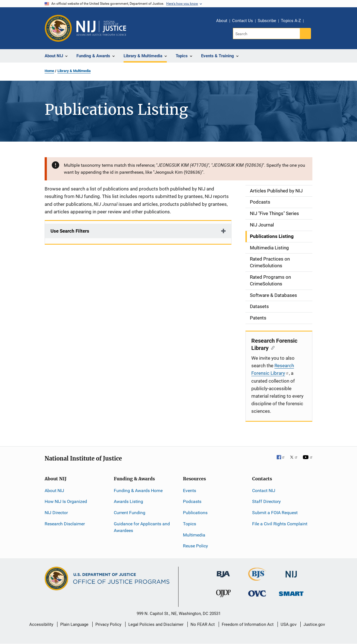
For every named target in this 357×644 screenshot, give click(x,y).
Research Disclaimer (65, 524)
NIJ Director (56, 513)
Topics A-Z (291, 21)
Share (310, 22)
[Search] (267, 34)
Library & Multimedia (74, 71)
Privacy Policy (108, 624)
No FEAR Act (203, 624)
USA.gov (289, 624)
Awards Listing (128, 501)
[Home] (101, 28)
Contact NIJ (264, 491)
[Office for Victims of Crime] (257, 593)
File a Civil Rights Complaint (280, 524)
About (222, 21)
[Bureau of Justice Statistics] (257, 578)
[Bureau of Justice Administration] (223, 572)
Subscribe (267, 21)
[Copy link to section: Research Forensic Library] (272, 347)
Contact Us (243, 21)
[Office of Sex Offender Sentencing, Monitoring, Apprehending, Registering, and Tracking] (291, 592)
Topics (190, 524)
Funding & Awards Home (138, 491)
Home (49, 71)
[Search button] (305, 34)
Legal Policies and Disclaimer (156, 624)
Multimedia (194, 535)
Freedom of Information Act (248, 624)
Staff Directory (266, 501)
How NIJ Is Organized (66, 501)
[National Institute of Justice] (291, 572)
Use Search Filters (70, 231)
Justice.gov (314, 624)
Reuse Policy (196, 546)
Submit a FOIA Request (275, 513)
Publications (195, 513)
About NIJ (54, 491)
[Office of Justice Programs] (58, 28)
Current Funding (130, 513)
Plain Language (74, 624)
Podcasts (192, 501)
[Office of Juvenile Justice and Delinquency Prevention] (223, 595)
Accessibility (41, 624)
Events (190, 491)
